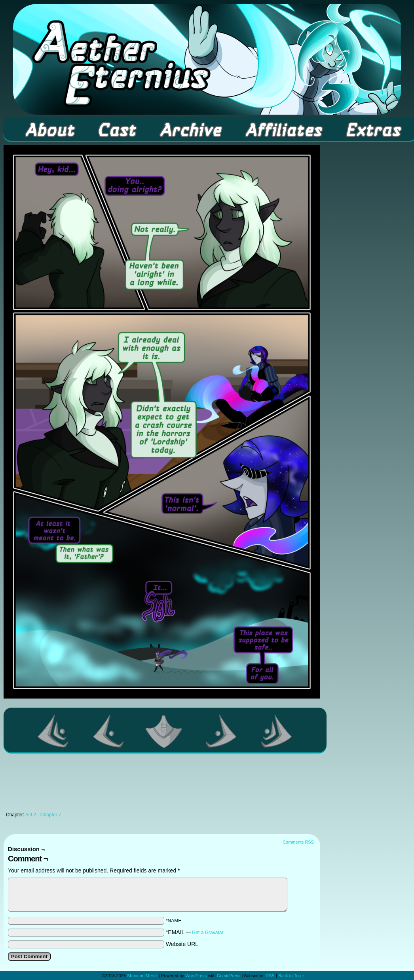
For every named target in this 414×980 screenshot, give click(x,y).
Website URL (182, 944)
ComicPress (229, 976)
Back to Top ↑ (291, 976)
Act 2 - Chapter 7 (43, 815)
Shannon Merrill (142, 976)
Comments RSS (298, 842)
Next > (221, 731)
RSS (270, 976)
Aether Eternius (207, 59)
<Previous (109, 731)
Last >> (277, 731)
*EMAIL (195, 932)
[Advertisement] (162, 785)
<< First (53, 731)
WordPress (196, 976)
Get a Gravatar (208, 933)
